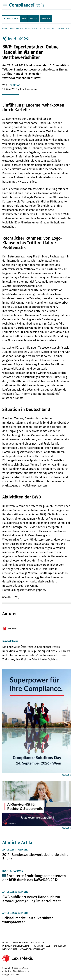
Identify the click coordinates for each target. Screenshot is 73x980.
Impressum (60, 946)
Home (5, 942)
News (5, 29)
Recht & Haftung (48, 29)
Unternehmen (20, 942)
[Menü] (5, 5)
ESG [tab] (24, 19)
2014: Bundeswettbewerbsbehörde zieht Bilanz (35, 857)
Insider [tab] (46, 19)
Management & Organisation (23, 29)
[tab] (11, 18)
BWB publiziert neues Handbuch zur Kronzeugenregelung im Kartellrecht (32, 899)
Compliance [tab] (11, 19)
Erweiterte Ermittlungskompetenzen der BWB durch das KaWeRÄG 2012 (34, 878)
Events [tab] (34, 19)
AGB (48, 946)
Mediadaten (38, 942)
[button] (21, 39)
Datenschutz (10, 949)
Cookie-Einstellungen (33, 949)
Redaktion (14, 85)
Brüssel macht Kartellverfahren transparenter (28, 920)
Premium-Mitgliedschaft (16, 946)
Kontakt (38, 946)
